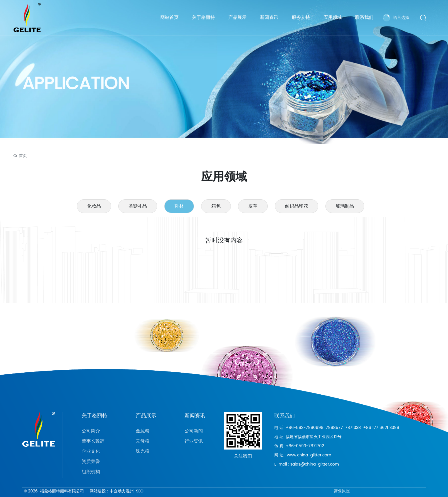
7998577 (334, 428)
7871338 (353, 428)
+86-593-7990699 (305, 428)
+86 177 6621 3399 (381, 428)
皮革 (253, 206)
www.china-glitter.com (309, 455)
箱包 (216, 206)
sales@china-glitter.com (315, 464)
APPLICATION (76, 89)
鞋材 (179, 206)
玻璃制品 (345, 206)
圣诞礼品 (138, 206)
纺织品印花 (297, 206)
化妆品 (94, 206)
